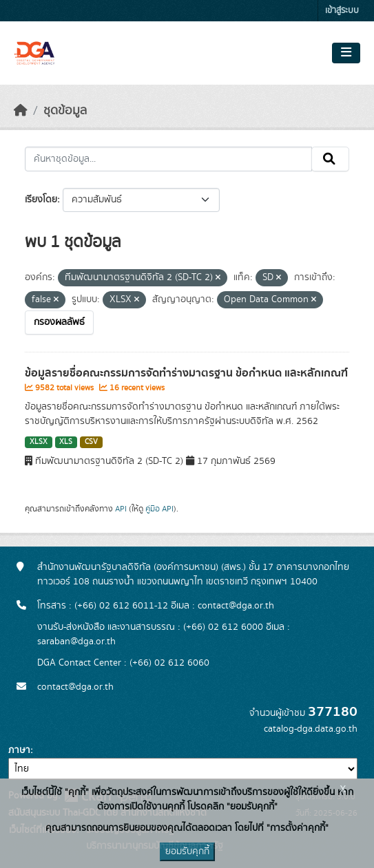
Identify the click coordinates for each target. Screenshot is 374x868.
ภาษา (19, 750)
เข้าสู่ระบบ (342, 11)
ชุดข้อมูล (65, 111)
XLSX (39, 442)
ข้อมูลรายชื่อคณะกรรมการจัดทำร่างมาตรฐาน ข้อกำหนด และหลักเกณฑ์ (186, 373)
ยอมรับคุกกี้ (187, 851)
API (121, 509)
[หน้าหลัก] (21, 111)
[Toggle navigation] (346, 53)
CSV (91, 442)
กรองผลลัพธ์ (59, 322)
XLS (66, 442)
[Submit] (330, 159)
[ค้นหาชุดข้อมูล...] (168, 159)
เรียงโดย (41, 200)
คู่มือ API (159, 509)
